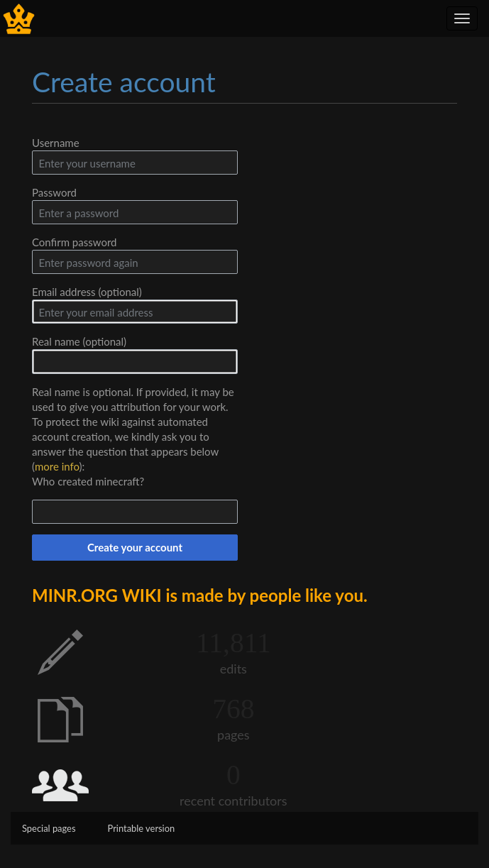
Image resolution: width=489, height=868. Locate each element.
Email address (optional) (87, 292)
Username (56, 143)
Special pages (49, 828)
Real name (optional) (79, 341)
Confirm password (74, 242)
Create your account (135, 547)
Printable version (142, 828)
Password (54, 192)
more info (57, 466)
